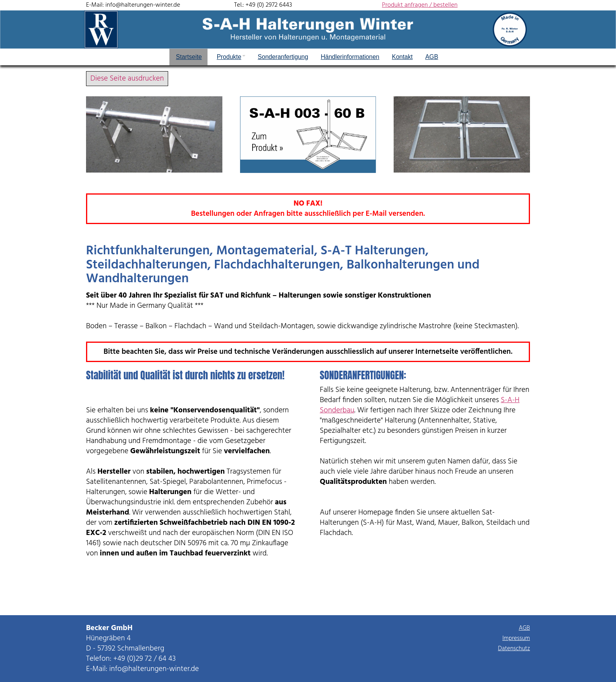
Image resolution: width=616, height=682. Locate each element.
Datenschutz (514, 649)
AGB (524, 628)
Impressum (516, 638)
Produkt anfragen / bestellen (420, 5)
